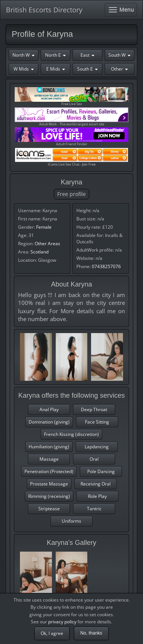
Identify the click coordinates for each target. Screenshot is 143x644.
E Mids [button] (56, 69)
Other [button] (119, 69)
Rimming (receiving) (49, 496)
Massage (49, 459)
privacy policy (62, 622)
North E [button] (56, 55)
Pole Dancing (101, 471)
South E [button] (87, 69)
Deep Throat (94, 409)
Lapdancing (97, 447)
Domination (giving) (49, 422)
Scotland (40, 252)
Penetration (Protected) (49, 471)
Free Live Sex (71, 97)
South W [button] (119, 55)
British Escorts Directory (44, 10)
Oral (94, 459)
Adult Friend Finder (71, 137)
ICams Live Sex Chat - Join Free (71, 157)
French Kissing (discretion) (71, 434)
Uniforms (71, 521)
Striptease (49, 509)
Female (44, 227)
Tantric (94, 509)
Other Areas (47, 244)
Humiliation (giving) (49, 447)
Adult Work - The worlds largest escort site (71, 117)
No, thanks (91, 633)
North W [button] (24, 55)
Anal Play (49, 409)
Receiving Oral (96, 484)
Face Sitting (97, 422)
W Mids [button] (24, 69)
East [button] (87, 55)
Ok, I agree (52, 633)
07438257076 (106, 266)
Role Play (97, 496)
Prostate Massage (49, 484)
